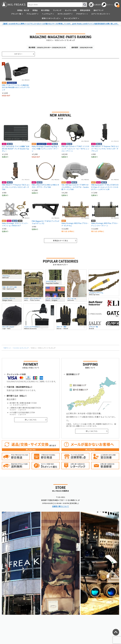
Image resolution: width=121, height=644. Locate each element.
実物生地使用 (85, 10)
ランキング (57, 10)
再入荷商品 (45, 10)
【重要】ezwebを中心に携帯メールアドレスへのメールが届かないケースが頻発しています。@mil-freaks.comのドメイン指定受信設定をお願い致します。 (61, 24)
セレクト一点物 (71, 10)
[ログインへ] (108, 5)
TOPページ (7, 348)
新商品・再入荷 (23, 10)
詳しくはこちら (31, 420)
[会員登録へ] (95, 5)
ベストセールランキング (21, 348)
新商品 (35, 10)
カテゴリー (18, 54)
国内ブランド (99, 10)
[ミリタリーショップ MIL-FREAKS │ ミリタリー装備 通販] (14, 5)
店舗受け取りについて (60, 506)
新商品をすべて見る (60, 241)
